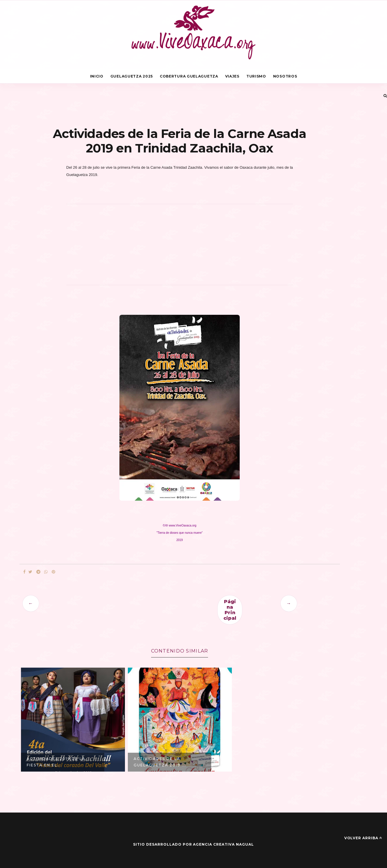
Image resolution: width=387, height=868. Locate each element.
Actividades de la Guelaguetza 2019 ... (160, 762)
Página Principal (230, 610)
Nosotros (285, 76)
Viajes (232, 76)
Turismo (256, 76)
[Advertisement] (180, 248)
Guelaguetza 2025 (132, 76)
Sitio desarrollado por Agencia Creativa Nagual (193, 844)
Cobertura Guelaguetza (189, 76)
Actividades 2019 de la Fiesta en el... (56, 762)
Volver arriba (363, 838)
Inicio (97, 76)
